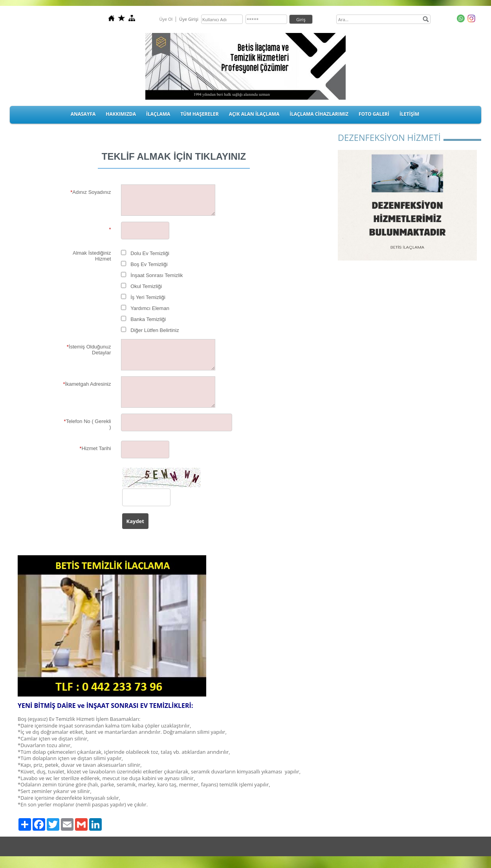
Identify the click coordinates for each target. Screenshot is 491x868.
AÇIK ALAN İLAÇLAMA (254, 114)
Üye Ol (166, 19)
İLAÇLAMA (158, 114)
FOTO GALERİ (374, 114)
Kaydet (135, 521)
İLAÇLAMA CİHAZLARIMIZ (319, 114)
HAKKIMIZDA (121, 114)
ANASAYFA (83, 114)
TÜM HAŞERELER (199, 114)
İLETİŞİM (409, 114)
